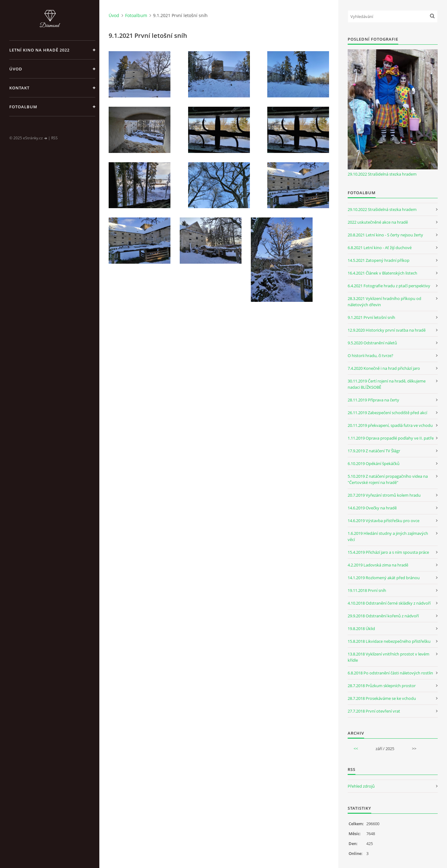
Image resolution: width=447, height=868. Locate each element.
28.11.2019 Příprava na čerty (373, 400)
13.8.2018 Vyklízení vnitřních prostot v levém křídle (388, 657)
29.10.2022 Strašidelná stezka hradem (382, 174)
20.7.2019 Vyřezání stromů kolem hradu (384, 495)
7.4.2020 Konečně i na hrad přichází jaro (384, 368)
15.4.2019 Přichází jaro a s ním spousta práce (388, 552)
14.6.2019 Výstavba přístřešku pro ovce (384, 521)
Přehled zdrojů (361, 786)
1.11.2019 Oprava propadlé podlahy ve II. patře (391, 438)
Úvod (16, 69)
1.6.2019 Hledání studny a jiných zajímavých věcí (388, 536)
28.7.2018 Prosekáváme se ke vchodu (382, 698)
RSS (54, 138)
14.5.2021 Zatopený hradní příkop (379, 260)
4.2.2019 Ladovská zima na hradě (378, 565)
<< (356, 749)
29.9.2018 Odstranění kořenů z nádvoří (383, 616)
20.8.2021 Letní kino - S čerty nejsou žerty (385, 235)
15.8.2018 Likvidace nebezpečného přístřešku (389, 641)
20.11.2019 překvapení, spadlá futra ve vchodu (390, 425)
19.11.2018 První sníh (367, 590)
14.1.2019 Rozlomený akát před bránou (384, 578)
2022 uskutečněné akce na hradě (378, 222)
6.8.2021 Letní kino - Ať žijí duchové (380, 248)
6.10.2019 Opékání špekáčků (374, 463)
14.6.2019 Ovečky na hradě (372, 508)
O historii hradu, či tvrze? (370, 356)
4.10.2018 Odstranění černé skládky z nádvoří (389, 603)
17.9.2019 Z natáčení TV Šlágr (374, 451)
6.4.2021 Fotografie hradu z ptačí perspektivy (389, 286)
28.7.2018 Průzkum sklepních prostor (382, 686)
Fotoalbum (23, 107)
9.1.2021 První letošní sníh (371, 317)
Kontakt (19, 88)
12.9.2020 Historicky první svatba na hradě (387, 330)
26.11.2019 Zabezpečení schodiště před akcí (387, 413)
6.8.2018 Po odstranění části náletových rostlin (390, 673)
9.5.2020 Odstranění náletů (372, 343)
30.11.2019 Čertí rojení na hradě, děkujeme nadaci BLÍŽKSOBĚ (387, 384)
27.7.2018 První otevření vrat (374, 711)
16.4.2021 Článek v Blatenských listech (382, 273)
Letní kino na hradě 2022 (39, 50)
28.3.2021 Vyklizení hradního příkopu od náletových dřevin (384, 302)
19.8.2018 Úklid (361, 629)
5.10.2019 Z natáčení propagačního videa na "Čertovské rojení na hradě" (388, 479)
